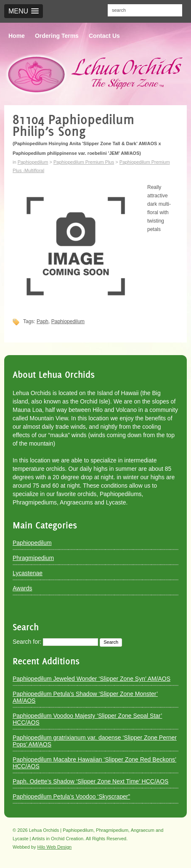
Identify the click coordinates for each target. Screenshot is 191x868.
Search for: (27, 642)
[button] (24, 11)
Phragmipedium (33, 558)
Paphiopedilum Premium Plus (84, 162)
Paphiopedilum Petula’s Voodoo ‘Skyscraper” (71, 796)
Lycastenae (28, 573)
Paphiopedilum (33, 162)
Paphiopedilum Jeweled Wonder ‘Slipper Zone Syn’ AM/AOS (92, 679)
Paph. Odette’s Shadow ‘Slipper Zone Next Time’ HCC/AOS (90, 781)
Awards (22, 588)
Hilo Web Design (55, 847)
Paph (42, 321)
